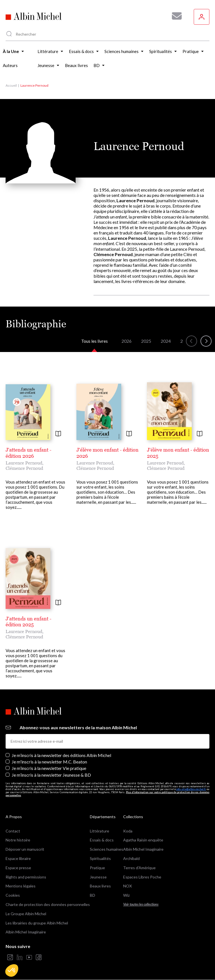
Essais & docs (102, 840)
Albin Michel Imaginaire (26, 932)
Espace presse (18, 868)
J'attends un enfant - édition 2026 (29, 453)
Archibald (131, 858)
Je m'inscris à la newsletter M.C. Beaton (49, 762)
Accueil (11, 85)
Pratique (97, 868)
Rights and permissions (26, 877)
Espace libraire (18, 858)
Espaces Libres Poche (142, 877)
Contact (13, 831)
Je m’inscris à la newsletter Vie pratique (49, 768)
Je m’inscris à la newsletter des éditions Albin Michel (61, 755)
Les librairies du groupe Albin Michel (37, 923)
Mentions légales (21, 886)
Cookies (13, 895)
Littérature (100, 831)
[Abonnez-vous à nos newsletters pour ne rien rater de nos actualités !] (175, 16)
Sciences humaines (107, 849)
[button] (12, 970)
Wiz (126, 895)
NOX (128, 886)
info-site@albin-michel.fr (191, 789)
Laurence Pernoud (24, 463)
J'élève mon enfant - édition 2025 (178, 453)
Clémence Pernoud (24, 468)
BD (93, 895)
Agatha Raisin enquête (143, 840)
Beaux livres (100, 886)
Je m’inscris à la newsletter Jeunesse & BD (51, 775)
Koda (128, 831)
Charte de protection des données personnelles (48, 904)
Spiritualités (100, 858)
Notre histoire (18, 840)
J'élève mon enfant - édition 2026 (107, 453)
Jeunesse (98, 877)
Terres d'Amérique (139, 868)
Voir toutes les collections (141, 904)
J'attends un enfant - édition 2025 (29, 622)
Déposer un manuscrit (25, 849)
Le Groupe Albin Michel (26, 914)
